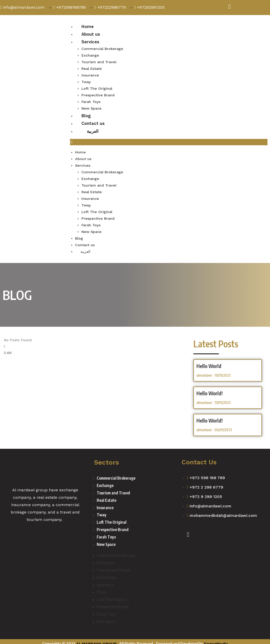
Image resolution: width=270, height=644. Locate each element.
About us (91, 34)
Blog (86, 114)
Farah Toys (91, 100)
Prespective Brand (97, 94)
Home (88, 27)
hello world (209, 361)
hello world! (210, 389)
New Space (91, 107)
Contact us (93, 122)
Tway (86, 81)
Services (90, 42)
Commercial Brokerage (102, 49)
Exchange (90, 56)
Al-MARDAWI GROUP (96, 639)
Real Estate (91, 68)
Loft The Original (97, 88)
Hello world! (210, 416)
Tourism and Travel (99, 62)
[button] (169, 141)
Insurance (90, 75)
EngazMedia (216, 639)
